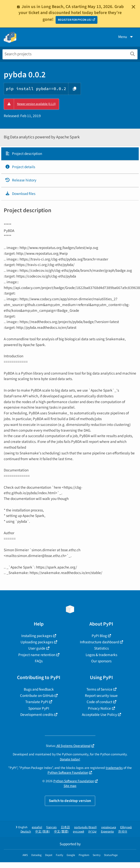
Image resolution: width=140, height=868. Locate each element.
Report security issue (101, 696)
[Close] (133, 7)
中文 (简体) (43, 832)
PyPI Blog (99, 636)
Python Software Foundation (68, 773)
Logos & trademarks (101, 655)
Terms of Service (99, 689)
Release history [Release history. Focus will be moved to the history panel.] (21, 180)
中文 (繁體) (61, 832)
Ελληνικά (126, 827)
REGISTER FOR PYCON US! (75, 20)
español (37, 827)
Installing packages (37, 636)
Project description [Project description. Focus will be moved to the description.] (24, 154)
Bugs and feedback (39, 689)
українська (109, 827)
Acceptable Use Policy (99, 715)
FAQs (39, 661)
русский (79, 832)
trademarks (114, 768)
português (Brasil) (86, 827)
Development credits (37, 715)
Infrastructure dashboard (99, 642)
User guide (37, 648)
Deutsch (26, 832)
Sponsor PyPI (39, 708)
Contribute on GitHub (37, 696)
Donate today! (70, 759)
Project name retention (37, 655)
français (51, 827)
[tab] (70, 154)
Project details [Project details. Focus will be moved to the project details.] (20, 167)
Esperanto (107, 832)
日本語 (65, 827)
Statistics (101, 648)
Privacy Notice (99, 708)
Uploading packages (37, 642)
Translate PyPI (37, 702)
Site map (70, 786)
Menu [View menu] (126, 37)
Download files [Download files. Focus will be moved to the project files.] (20, 194)
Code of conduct (99, 702)
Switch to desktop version (70, 801)
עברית (93, 832)
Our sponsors (101, 661)
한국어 (123, 832)
